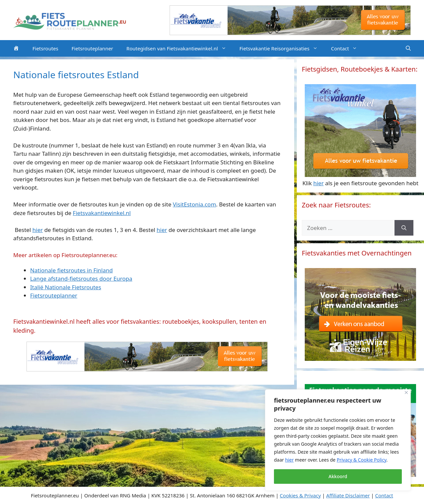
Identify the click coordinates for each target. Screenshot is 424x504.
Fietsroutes (45, 48)
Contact (347, 48)
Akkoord (338, 476)
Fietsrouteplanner (92, 48)
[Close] (406, 392)
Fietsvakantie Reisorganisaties (282, 48)
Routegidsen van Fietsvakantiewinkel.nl (180, 48)
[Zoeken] (404, 228)
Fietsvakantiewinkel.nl (102, 213)
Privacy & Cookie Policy (361, 460)
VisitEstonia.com (195, 204)
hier (290, 460)
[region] (338, 440)
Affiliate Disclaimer (348, 495)
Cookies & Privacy (300, 495)
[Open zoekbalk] (408, 48)
